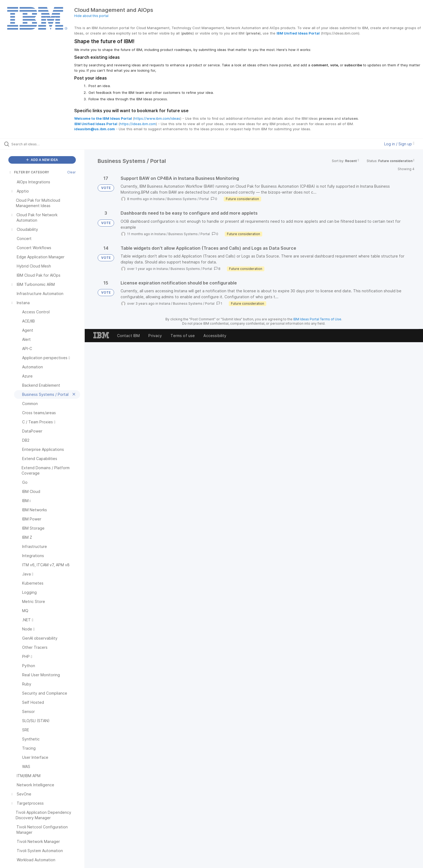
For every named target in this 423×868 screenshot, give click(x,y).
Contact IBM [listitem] (129, 336)
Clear (71, 172)
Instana (159, 199)
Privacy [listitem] (155, 336)
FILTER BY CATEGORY (29, 172)
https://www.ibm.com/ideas (157, 118)
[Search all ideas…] (49, 144)
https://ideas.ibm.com (138, 124)
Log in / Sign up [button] (399, 144)
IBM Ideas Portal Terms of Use (317, 319)
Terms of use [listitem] (183, 336)
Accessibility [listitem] (215, 336)
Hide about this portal (91, 16)
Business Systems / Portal (188, 199)
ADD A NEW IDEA (42, 160)
